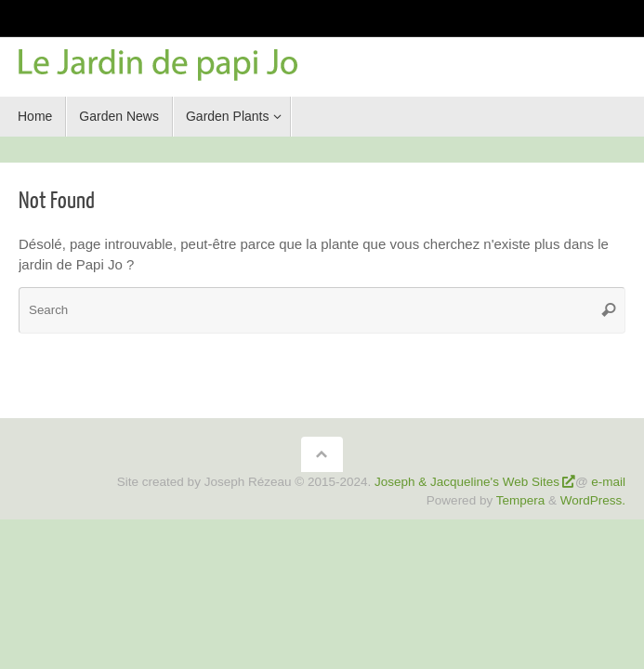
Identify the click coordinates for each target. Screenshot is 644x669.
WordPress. (593, 500)
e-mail (608, 482)
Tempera (521, 500)
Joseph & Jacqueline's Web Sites (467, 482)
